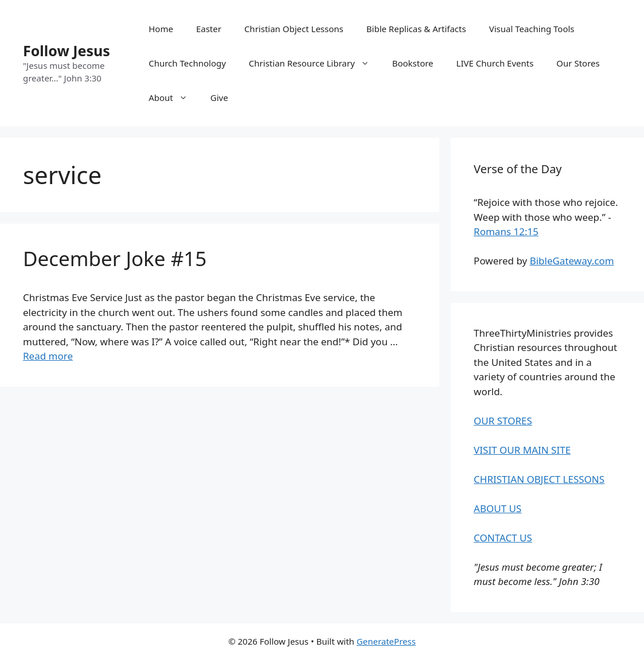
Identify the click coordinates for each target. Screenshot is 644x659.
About (174, 98)
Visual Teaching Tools (532, 29)
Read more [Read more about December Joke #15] (48, 356)
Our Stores (578, 63)
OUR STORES (503, 421)
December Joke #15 (115, 258)
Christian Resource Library (315, 63)
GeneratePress (386, 641)
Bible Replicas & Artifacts (416, 29)
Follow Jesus (67, 50)
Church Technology (187, 63)
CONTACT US (503, 538)
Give (219, 98)
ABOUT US (497, 508)
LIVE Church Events (495, 63)
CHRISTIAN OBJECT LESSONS (539, 479)
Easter (209, 29)
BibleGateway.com (572, 261)
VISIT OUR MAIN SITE (522, 450)
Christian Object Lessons (294, 29)
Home (161, 29)
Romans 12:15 (506, 231)
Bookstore (413, 63)
